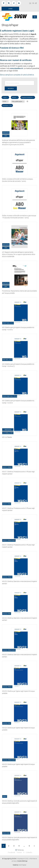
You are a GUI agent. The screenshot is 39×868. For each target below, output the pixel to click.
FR (33, 3)
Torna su (19, 850)
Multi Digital (22, 865)
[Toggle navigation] (35, 17)
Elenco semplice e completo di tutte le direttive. (17, 75)
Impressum (21, 859)
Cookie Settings (22, 861)
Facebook (11, 852)
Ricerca (11, 88)
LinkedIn (29, 852)
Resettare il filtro (7, 105)
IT (36, 3)
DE (30, 3)
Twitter (19, 852)
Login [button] (10, 9)
